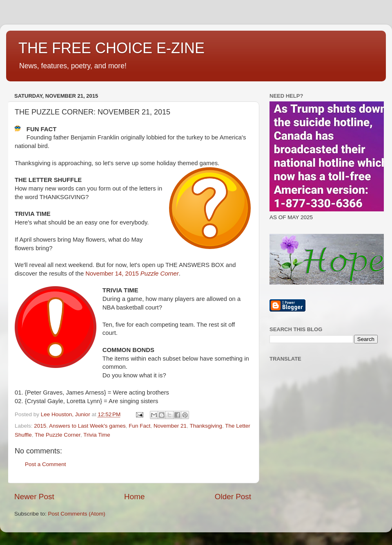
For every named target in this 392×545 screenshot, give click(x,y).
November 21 (170, 426)
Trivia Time (97, 435)
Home (134, 497)
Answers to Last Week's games (87, 426)
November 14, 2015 (132, 274)
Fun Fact (139, 426)
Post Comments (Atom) (77, 514)
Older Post (233, 497)
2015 (40, 426)
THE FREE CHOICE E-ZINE (111, 48)
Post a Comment (46, 464)
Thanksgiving (206, 426)
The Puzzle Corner (58, 435)
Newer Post (34, 497)
